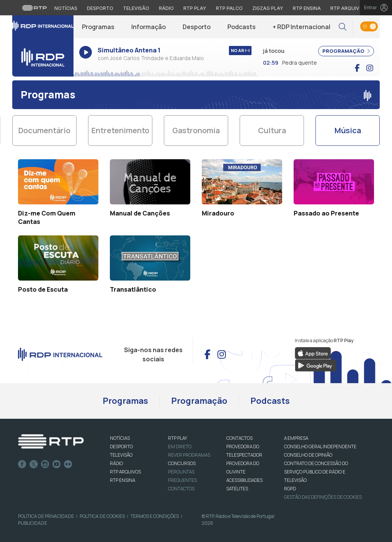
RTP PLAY (178, 438)
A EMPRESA (296, 438)
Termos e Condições (155, 516)
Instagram (45, 464)
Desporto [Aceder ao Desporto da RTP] (100, 8)
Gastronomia (196, 130)
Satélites (237, 489)
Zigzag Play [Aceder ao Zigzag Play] (268, 8)
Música (348, 130)
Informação (149, 27)
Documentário (44, 130)
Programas (98, 27)
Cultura (272, 130)
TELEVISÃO (121, 455)
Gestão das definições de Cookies (323, 497)
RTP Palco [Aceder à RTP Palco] (229, 8)
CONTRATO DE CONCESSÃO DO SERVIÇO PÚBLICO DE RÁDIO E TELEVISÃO (316, 472)
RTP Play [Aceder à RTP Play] (195, 8)
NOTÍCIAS (120, 438)
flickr (68, 464)
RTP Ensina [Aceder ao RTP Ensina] (307, 8)
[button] (343, 27)
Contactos (181, 489)
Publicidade (33, 523)
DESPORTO (121, 446)
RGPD (290, 489)
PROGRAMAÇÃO (346, 51)
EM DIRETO (180, 446)
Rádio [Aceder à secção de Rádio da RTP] (166, 8)
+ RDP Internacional (301, 27)
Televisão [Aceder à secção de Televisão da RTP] (136, 8)
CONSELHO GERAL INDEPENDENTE (320, 446)
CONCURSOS (182, 463)
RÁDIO (116, 463)
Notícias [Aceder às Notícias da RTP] (66, 8)
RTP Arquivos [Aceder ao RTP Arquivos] (348, 8)
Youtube (57, 464)
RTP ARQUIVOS (125, 472)
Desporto (197, 27)
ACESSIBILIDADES (244, 480)
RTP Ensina (122, 480)
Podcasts (242, 27)
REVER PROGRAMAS (189, 455)
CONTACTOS (239, 438)
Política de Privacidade (46, 516)
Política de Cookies (102, 516)
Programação (199, 401)
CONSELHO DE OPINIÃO (308, 455)
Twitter (34, 464)
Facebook (22, 464)
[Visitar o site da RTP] (34, 8)
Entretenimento (120, 130)
